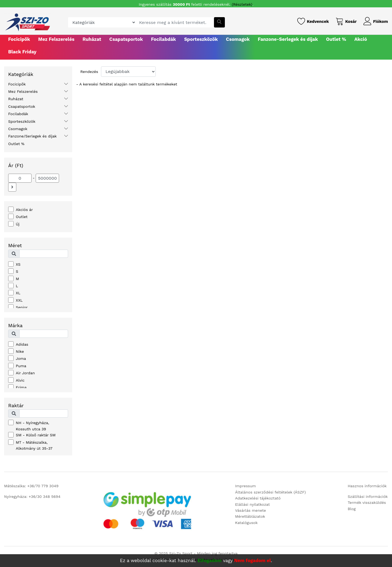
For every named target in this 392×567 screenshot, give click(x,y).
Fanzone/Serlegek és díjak (32, 136)
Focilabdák (164, 39)
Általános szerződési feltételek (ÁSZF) (270, 492)
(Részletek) (242, 4)
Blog (352, 509)
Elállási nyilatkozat (252, 504)
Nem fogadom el (252, 560)
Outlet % (336, 39)
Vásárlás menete (250, 510)
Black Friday (22, 52)
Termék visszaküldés (367, 502)
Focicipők (19, 39)
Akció (361, 39)
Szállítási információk (368, 496)
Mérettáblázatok (250, 516)
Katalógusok (246, 523)
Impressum (245, 486)
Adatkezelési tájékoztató (258, 498)
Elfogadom (210, 560)
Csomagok (238, 39)
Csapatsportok (126, 39)
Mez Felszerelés (56, 39)
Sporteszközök (201, 39)
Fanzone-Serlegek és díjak (288, 39)
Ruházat (92, 39)
